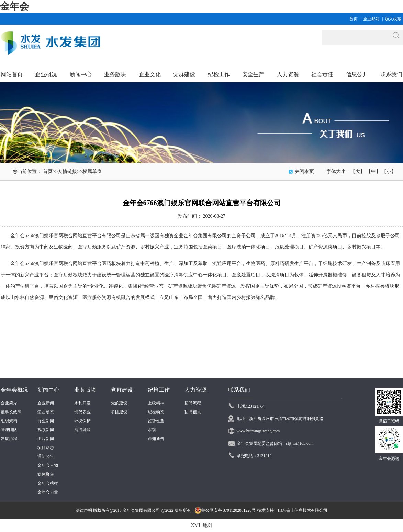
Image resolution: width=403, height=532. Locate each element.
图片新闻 (46, 439)
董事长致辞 (11, 412)
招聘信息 (193, 412)
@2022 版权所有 (176, 510)
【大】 (358, 171)
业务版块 (85, 390)
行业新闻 (46, 421)
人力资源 (195, 390)
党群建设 (122, 390)
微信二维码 (389, 421)
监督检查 (156, 421)
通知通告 (156, 439)
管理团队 (9, 430)
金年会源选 (389, 459)
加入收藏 (393, 19)
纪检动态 (156, 412)
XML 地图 (201, 525)
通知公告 (46, 456)
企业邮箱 (371, 19)
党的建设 (119, 403)
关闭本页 (304, 171)
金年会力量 (48, 492)
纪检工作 (159, 390)
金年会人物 (48, 465)
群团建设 (119, 412)
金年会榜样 (48, 483)
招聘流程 (193, 403)
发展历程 (9, 439)
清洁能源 (82, 430)
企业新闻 (46, 403)
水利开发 (82, 403)
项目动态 (46, 448)
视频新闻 (46, 430)
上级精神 (156, 403)
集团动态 (46, 412)
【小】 (389, 171)
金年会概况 (14, 390)
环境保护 (82, 421)
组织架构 (9, 421)
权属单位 (92, 171)
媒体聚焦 (46, 474)
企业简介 (9, 403)
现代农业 (82, 412)
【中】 (373, 171)
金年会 (14, 6)
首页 (354, 19)
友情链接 (67, 171)
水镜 (152, 430)
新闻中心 (48, 390)
